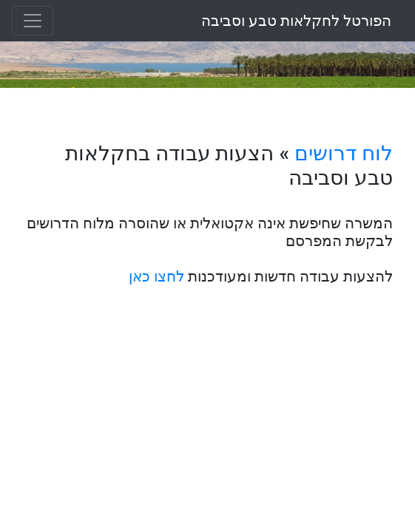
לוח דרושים (344, 153)
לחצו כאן (156, 276)
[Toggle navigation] (33, 21)
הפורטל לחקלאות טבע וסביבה (296, 21)
